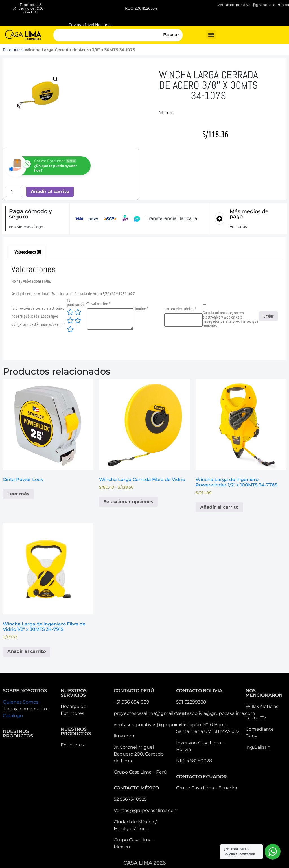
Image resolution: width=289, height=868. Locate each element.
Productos (13, 50)
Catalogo (13, 716)
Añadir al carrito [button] (219, 507)
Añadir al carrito (50, 191)
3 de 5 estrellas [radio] (70, 321)
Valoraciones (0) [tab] (28, 252)
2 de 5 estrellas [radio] (78, 312)
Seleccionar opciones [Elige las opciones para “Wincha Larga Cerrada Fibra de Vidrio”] (128, 502)
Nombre (141, 309)
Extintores (72, 745)
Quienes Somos (21, 702)
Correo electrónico (180, 309)
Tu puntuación (77, 302)
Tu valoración (99, 304)
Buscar (171, 35)
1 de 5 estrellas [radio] (70, 312)
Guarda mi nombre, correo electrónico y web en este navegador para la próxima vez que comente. (230, 319)
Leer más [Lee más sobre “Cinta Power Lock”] (18, 494)
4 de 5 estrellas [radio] (78, 321)
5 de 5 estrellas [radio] (70, 329)
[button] (211, 35)
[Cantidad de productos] (14, 192)
